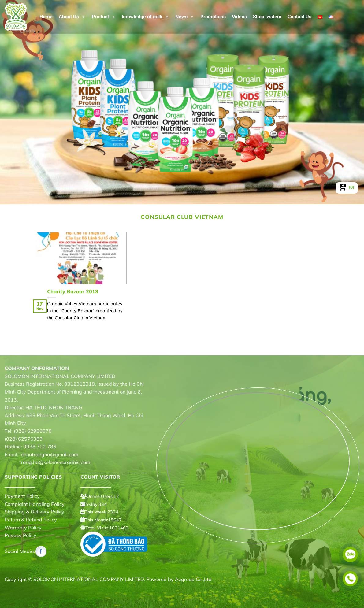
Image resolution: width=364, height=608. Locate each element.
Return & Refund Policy (31, 520)
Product (104, 17)
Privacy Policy (20, 535)
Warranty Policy (23, 528)
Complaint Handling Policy (35, 504)
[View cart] (347, 187)
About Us (72, 17)
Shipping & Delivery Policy (34, 512)
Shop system (267, 17)
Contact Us (299, 17)
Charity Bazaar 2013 (73, 291)
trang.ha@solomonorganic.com (47, 462)
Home (46, 17)
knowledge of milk (145, 17)
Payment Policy (22, 496)
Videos (239, 17)
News (185, 17)
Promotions (213, 17)
